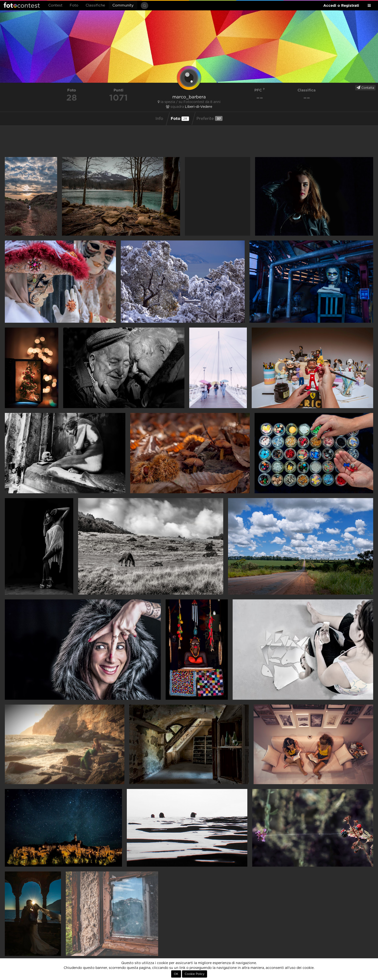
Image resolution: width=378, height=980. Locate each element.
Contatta (365, 88)
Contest (55, 5)
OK (176, 974)
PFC (260, 90)
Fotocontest (22, 5)
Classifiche (95, 5)
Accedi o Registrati (341, 5)
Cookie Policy (195, 974)
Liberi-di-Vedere (199, 107)
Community (123, 5)
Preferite (209, 118)
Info (159, 119)
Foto (74, 5)
